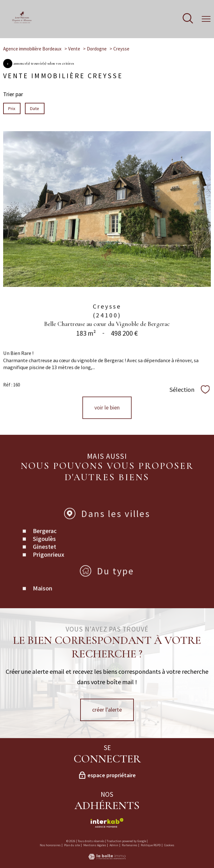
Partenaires (130, 845)
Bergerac (45, 546)
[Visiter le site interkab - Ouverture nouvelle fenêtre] (107, 823)
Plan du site (72, 845)
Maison (43, 604)
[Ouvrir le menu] (206, 19)
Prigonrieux (49, 570)
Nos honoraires (50, 845)
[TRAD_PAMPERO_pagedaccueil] (22, 22)
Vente (74, 49)
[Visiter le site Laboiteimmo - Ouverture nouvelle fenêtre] (107, 857)
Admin (114, 845)
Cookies (169, 845)
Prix (12, 108)
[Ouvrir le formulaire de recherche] (188, 19)
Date (35, 108)
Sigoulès (44, 554)
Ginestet (45, 562)
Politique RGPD (151, 845)
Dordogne (97, 49)
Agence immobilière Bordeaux (32, 49)
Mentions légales (95, 845)
